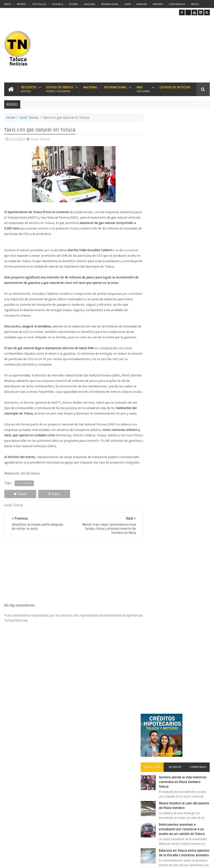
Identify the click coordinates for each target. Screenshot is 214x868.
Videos (195, 4)
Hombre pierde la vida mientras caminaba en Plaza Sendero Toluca (188, 184)
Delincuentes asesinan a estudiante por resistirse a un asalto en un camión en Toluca (115, 780)
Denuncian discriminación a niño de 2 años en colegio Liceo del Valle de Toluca (115, 761)
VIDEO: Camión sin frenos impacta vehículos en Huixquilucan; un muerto (185, 361)
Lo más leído (158, 169)
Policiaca (57, 4)
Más (143, 89)
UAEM (127, 4)
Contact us (199, 734)
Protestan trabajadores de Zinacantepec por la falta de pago (188, 387)
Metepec (22, 4)
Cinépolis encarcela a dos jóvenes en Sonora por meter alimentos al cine (185, 309)
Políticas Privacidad (173, 861)
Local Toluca (29, 117)
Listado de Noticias (175, 87)
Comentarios (199, 169)
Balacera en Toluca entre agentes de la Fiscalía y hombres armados (185, 262)
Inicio (8, 4)
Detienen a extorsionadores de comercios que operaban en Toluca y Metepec (187, 413)
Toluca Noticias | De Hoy (57, 861)
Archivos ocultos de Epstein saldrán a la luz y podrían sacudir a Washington (178, 450)
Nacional (90, 4)
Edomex (74, 4)
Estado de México (60, 89)
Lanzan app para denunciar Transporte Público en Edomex (187, 335)
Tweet (17, 505)
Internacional (110, 4)
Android (142, 4)
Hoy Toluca (39, 4)
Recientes (29, 89)
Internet (158, 4)
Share (45, 505)
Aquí (206, 861)
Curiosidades (177, 4)
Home (11, 117)
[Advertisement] (175, 49)
